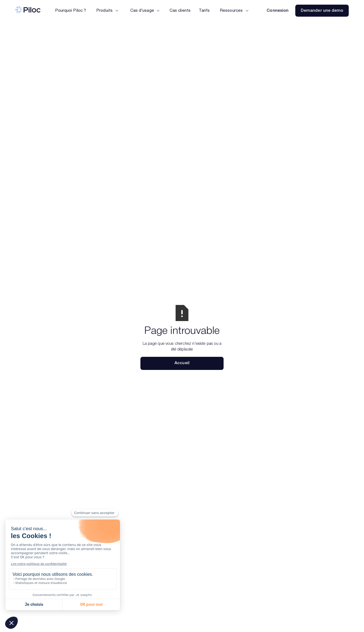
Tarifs (204, 11)
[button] (107, 11)
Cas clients (180, 11)
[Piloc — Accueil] (28, 11)
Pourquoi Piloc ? (70, 11)
